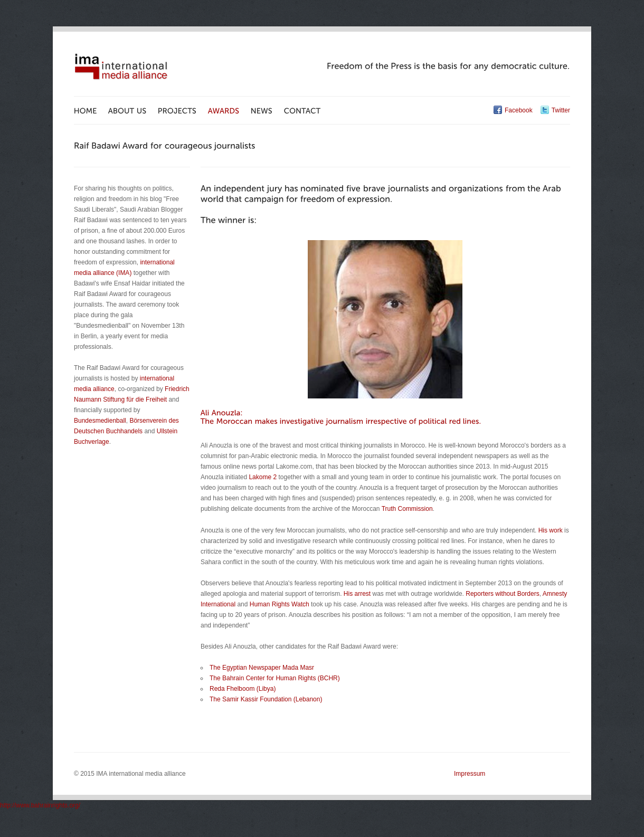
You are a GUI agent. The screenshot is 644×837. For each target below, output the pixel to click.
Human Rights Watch (280, 604)
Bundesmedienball (100, 421)
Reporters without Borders (502, 594)
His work (551, 530)
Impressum (470, 774)
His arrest (357, 594)
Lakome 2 (263, 477)
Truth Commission (407, 509)
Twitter (561, 110)
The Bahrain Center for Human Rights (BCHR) (275, 678)
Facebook (519, 110)
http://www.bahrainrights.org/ (40, 805)
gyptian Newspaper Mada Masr (270, 668)
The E (218, 668)
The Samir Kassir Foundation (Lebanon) (266, 699)
